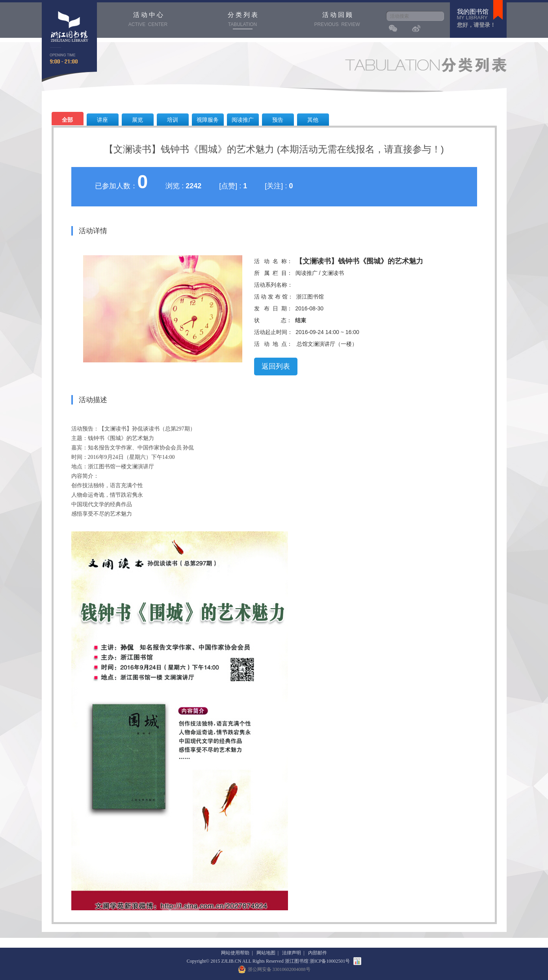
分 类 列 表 (243, 20)
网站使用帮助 (235, 953)
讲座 (102, 120)
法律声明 (292, 953)
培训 (173, 120)
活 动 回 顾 (337, 20)
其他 (313, 120)
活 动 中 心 (148, 20)
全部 (67, 120)
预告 (278, 120)
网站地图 (266, 953)
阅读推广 (243, 120)
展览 (137, 120)
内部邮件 (318, 953)
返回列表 (276, 366)
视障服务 (208, 120)
